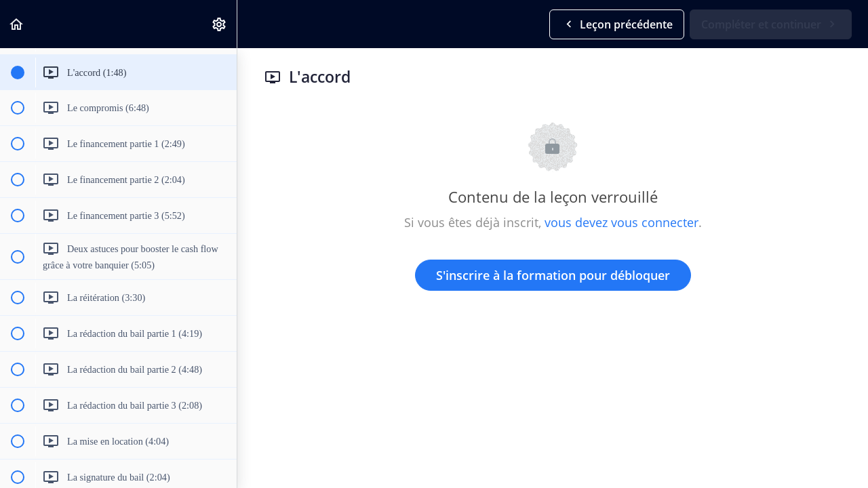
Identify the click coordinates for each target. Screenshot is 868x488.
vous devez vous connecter (622, 222)
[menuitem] (220, 24)
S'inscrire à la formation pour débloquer (553, 275)
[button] (17, 24)
